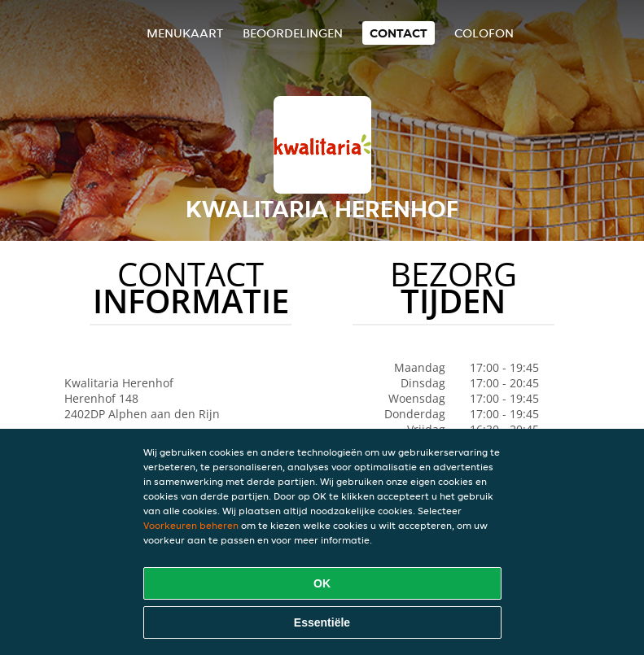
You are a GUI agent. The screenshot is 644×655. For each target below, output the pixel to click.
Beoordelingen (293, 33)
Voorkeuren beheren (191, 525)
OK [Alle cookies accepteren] (322, 583)
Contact (399, 33)
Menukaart (185, 33)
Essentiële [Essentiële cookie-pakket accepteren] (322, 622)
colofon (484, 33)
